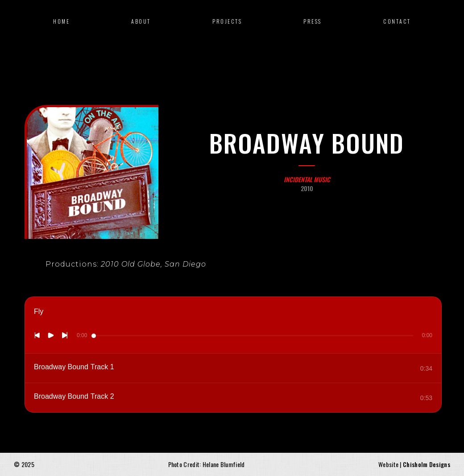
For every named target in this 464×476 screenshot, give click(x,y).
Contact (397, 21)
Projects (227, 21)
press (313, 21)
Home (61, 21)
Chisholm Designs (427, 464)
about (141, 21)
